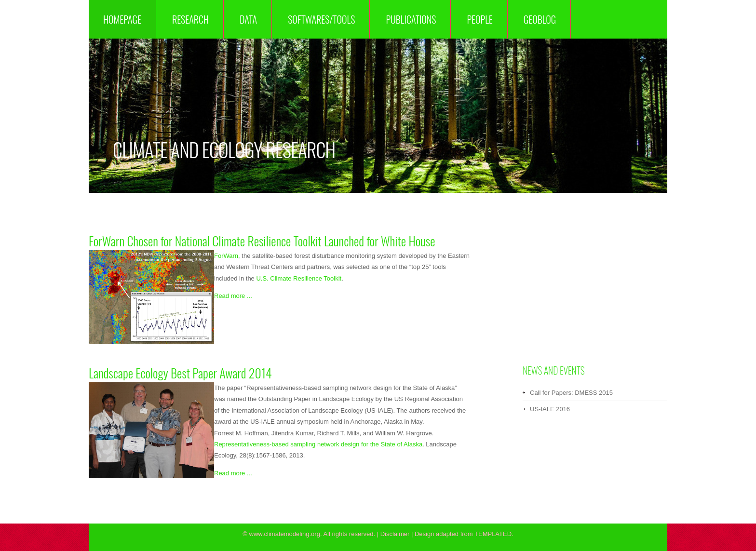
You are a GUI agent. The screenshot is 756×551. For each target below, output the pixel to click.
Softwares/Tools (321, 19)
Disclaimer (395, 534)
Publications (411, 19)
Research (190, 19)
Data (248, 19)
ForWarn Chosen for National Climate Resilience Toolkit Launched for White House (262, 241)
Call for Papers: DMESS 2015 (571, 393)
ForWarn (226, 256)
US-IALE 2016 (550, 409)
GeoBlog (540, 19)
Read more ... (233, 296)
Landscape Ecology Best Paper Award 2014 (180, 373)
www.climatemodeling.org (285, 534)
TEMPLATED (493, 534)
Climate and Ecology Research (224, 149)
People (479, 19)
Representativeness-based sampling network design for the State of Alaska (318, 444)
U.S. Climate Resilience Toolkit (299, 278)
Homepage (122, 19)
